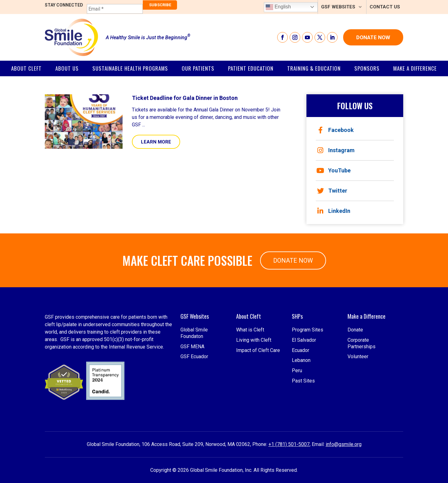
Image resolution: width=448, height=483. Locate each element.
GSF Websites (338, 7)
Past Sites (303, 423)
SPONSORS (367, 68)
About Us (67, 68)
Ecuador (301, 392)
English (278, 7)
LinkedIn (334, 211)
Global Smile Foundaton (194, 375)
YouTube (334, 171)
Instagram (336, 150)
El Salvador (304, 382)
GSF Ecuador (194, 399)
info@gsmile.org (344, 444)
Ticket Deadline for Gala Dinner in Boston (185, 98)
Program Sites (308, 372)
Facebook (336, 130)
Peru (297, 413)
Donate (355, 372)
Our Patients (198, 68)
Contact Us (385, 7)
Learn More (156, 142)
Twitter (332, 191)
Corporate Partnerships (362, 385)
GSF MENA (192, 389)
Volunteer (358, 399)
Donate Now (373, 37)
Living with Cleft (254, 382)
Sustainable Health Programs (130, 68)
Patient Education (251, 68)
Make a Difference (415, 68)
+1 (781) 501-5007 (289, 444)
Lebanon (301, 403)
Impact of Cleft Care (258, 392)
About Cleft (26, 68)
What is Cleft (250, 372)
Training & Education (314, 68)
